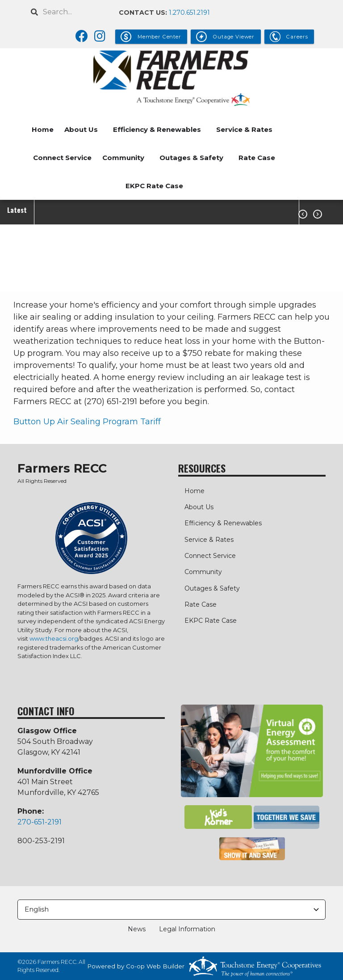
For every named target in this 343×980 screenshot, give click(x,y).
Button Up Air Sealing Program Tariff (87, 422)
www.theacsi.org (54, 638)
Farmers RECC (62, 469)
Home (43, 129)
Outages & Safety (191, 158)
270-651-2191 (40, 822)
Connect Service (62, 158)
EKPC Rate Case (154, 186)
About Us (81, 129)
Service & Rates (244, 129)
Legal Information (184, 929)
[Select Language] (171, 910)
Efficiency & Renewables (157, 129)
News (139, 929)
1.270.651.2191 (189, 13)
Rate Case (257, 158)
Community (123, 158)
